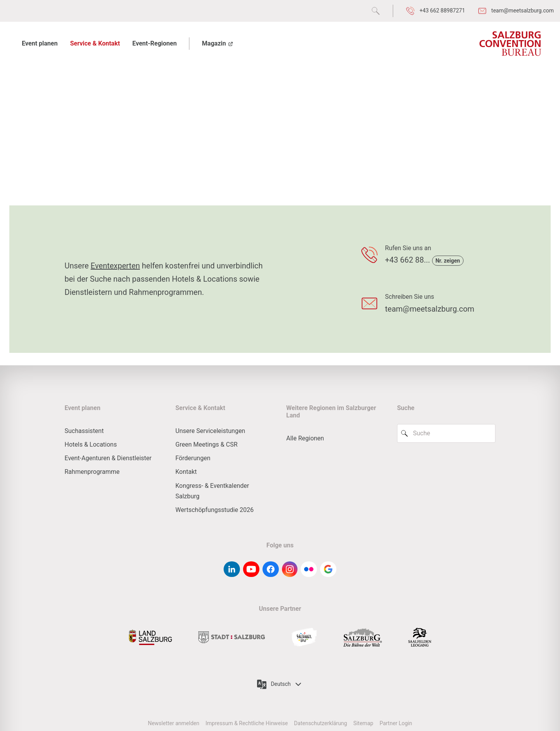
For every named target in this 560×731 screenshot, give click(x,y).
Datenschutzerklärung (320, 723)
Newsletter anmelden (173, 723)
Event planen (40, 43)
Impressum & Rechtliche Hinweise (247, 723)
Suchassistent (84, 431)
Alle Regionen (305, 438)
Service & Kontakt (95, 43)
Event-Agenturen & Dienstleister (108, 458)
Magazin (218, 43)
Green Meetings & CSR (206, 444)
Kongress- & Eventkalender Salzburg (212, 491)
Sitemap (363, 723)
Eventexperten (115, 266)
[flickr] (309, 569)
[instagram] (290, 569)
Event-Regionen (154, 43)
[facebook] (271, 569)
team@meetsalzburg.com (430, 309)
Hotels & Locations (91, 444)
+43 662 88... (409, 260)
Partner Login (396, 723)
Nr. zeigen (448, 261)
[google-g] (328, 569)
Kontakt (186, 472)
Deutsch (280, 684)
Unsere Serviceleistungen (210, 431)
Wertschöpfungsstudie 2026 (214, 510)
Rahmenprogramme (92, 472)
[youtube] (251, 569)
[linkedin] (232, 569)
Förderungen (193, 458)
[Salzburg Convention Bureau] (510, 44)
